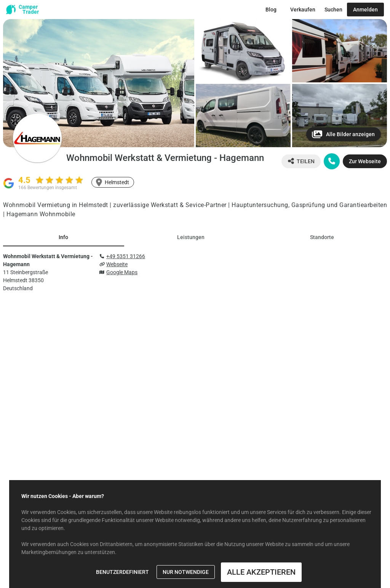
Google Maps (122, 272)
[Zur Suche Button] (333, 10)
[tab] (64, 237)
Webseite (117, 264)
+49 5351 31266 (126, 256)
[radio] (40, 180)
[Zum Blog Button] (271, 10)
